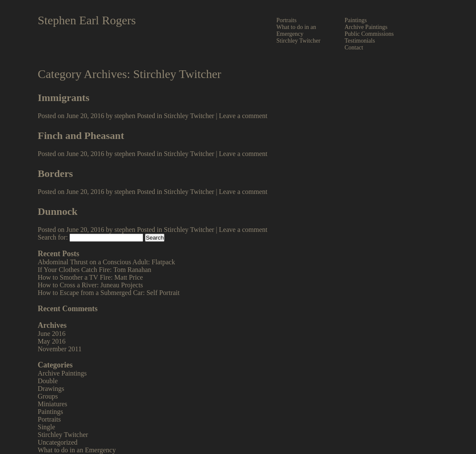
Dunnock (58, 211)
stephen (125, 116)
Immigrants (64, 98)
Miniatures (53, 404)
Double (48, 381)
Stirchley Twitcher (299, 41)
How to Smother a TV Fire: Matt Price (91, 277)
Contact (354, 48)
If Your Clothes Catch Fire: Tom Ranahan (95, 270)
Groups (48, 396)
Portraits (287, 20)
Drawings (51, 389)
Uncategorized (58, 442)
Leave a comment (243, 116)
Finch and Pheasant (81, 136)
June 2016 (52, 334)
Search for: (53, 237)
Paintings (356, 20)
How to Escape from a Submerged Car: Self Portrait (109, 293)
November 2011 (60, 349)
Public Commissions (369, 34)
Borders (56, 174)
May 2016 (52, 341)
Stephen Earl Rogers (87, 20)
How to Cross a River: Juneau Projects (91, 285)
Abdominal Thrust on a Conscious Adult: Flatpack (107, 262)
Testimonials (360, 41)
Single (47, 427)
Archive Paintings (366, 27)
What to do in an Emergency (296, 30)
